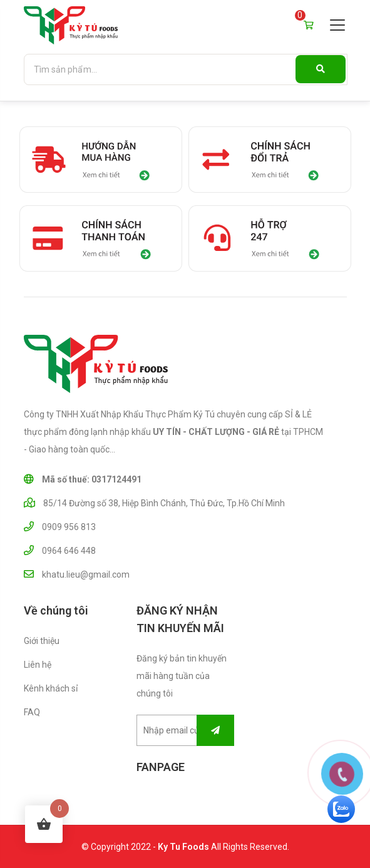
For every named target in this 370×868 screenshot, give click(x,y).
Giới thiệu (42, 641)
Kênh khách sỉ (51, 688)
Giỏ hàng (309, 23)
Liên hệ (38, 665)
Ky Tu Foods (183, 847)
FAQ (32, 712)
